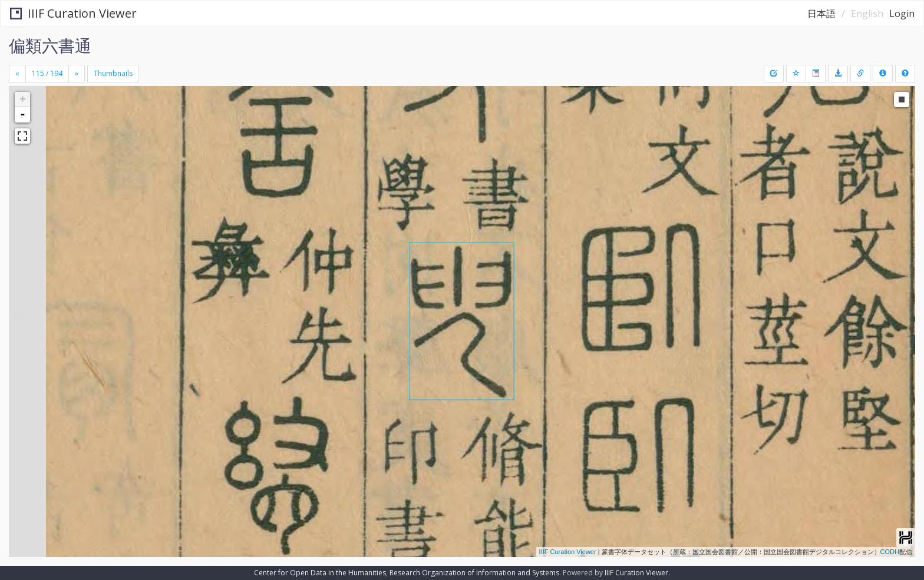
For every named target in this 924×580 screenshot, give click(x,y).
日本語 (821, 14)
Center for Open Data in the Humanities (320, 573)
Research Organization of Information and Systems (474, 573)
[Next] (77, 74)
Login (902, 14)
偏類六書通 (50, 45)
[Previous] (17, 74)
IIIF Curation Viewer (73, 13)
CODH (890, 552)
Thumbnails (113, 73)
